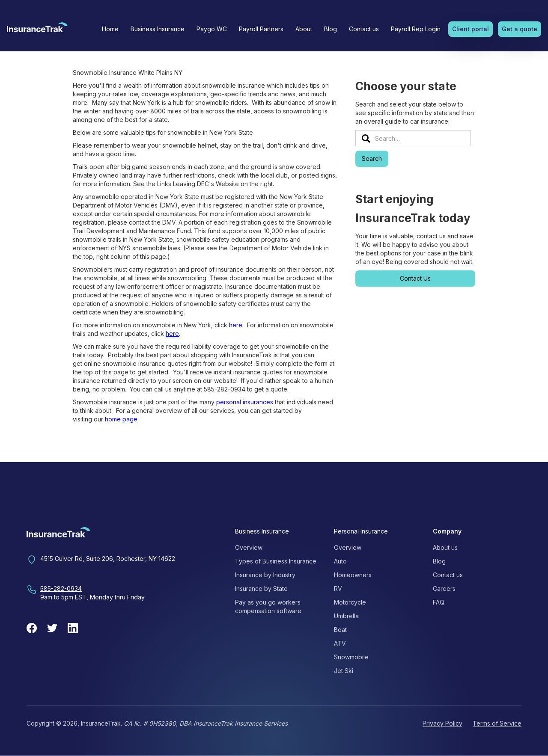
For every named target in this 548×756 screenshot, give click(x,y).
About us (445, 547)
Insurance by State (261, 588)
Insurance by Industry (265, 575)
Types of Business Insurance (276, 561)
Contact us (364, 29)
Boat (340, 630)
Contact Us (415, 278)
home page (121, 419)
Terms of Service (497, 723)
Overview (249, 547)
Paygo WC (212, 29)
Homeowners (353, 575)
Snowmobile (351, 657)
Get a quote (520, 29)
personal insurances (245, 402)
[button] (158, 29)
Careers (444, 588)
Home (110, 29)
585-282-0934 (61, 588)
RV (338, 588)
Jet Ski (344, 671)
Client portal (471, 29)
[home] (37, 30)
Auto (340, 561)
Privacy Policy (442, 723)
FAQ (439, 602)
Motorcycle (350, 602)
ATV (340, 643)
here (236, 325)
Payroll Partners (261, 29)
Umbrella (346, 616)
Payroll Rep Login (416, 29)
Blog (331, 29)
